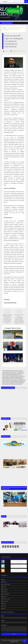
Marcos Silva (6, 601)
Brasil (10, 28)
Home (6, 28)
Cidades (5, 582)
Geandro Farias (6, 599)
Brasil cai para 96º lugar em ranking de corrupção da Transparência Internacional (14, 29)
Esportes (5, 596)
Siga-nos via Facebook (17, 561)
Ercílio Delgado (6, 594)
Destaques (5, 589)
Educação (5, 592)
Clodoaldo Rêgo (6, 584)
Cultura (5, 587)
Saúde (4, 609)
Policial (4, 604)
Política (5, 606)
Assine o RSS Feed (16, 570)
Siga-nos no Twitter (16, 565)
